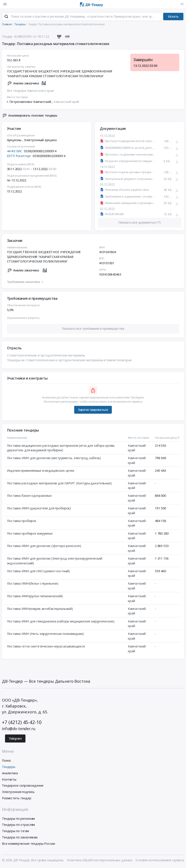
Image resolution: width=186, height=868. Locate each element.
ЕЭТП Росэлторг (19, 156)
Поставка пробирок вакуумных (30, 534)
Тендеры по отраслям (18, 825)
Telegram (15, 739)
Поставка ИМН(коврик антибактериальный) (40, 609)
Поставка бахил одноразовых (29, 496)
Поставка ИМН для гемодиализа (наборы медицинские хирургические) (61, 622)
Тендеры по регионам (18, 819)
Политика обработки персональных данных (100, 861)
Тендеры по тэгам (15, 832)
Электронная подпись (18, 792)
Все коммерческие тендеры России (28, 844)
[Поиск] (6, 17)
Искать (173, 17)
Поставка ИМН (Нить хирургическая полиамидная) (45, 634)
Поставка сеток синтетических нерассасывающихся (46, 647)
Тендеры (9, 767)
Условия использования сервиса (160, 861)
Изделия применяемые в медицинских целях (41, 471)
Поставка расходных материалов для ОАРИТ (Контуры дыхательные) (59, 484)
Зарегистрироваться (93, 410)
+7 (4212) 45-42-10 (22, 723)
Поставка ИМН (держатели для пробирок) (39, 509)
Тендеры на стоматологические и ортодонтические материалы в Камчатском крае (69, 360)
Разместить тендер (17, 799)
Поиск (6, 761)
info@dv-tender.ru (19, 729)
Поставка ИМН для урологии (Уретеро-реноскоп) (44, 546)
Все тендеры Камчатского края (30, 91)
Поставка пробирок (22, 521)
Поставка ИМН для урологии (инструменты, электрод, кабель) (54, 459)
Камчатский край (66, 102)
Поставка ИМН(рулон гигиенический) (35, 596)
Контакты (9, 780)
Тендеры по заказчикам (20, 838)
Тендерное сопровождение (23, 786)
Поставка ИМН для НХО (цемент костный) (39, 571)
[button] (93, 329)
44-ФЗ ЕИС (15, 152)
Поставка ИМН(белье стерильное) (33, 584)
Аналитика (10, 774)
